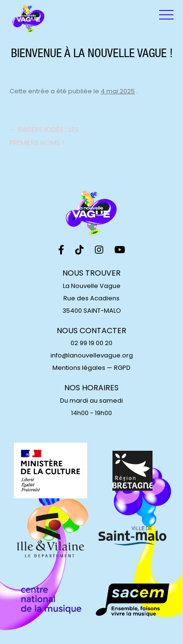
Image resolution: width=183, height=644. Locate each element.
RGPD (122, 368)
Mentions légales (79, 368)
